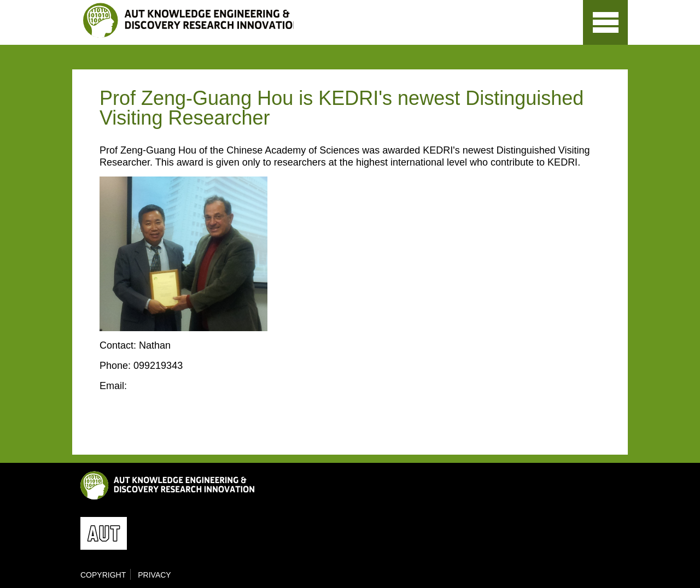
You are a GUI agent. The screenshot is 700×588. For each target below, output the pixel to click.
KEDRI (188, 20)
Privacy (154, 575)
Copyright (103, 575)
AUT (550, 33)
